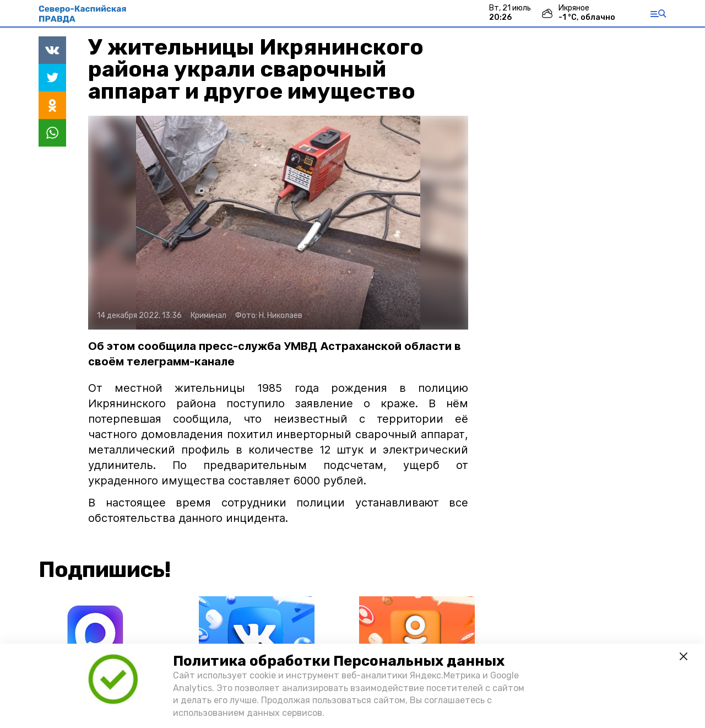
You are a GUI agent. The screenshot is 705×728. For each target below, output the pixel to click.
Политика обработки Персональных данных (339, 661)
